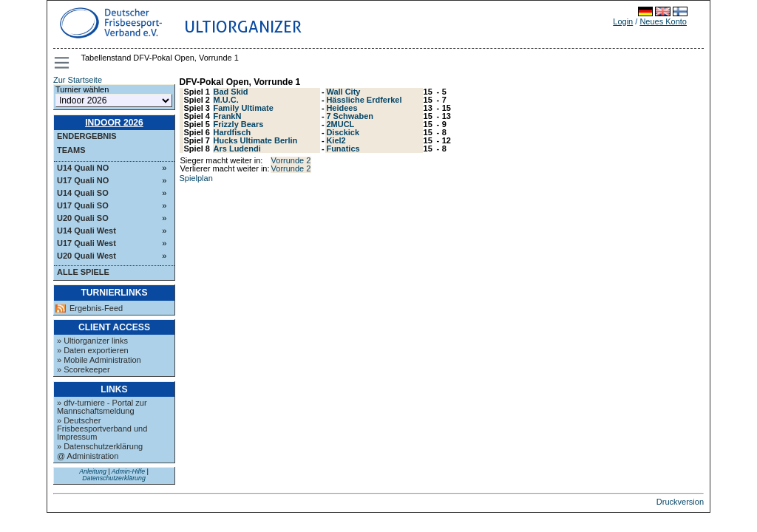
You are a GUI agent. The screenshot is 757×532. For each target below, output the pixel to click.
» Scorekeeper (84, 369)
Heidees (342, 108)
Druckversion (680, 502)
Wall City (343, 92)
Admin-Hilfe (128, 471)
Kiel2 (336, 140)
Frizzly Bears (239, 124)
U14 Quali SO (83, 193)
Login (623, 21)
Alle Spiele (83, 272)
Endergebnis (87, 136)
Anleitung (93, 471)
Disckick (343, 132)
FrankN (228, 116)
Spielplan (196, 178)
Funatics (343, 149)
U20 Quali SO (83, 218)
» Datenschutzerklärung (100, 446)
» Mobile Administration (99, 360)
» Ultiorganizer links (92, 341)
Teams (71, 150)
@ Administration (88, 456)
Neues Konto (663, 21)
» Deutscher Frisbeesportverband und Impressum (102, 429)
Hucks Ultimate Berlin (256, 140)
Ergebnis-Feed (96, 308)
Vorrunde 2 (291, 160)
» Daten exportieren (93, 350)
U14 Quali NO (83, 168)
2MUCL (340, 124)
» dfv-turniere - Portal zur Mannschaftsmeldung (102, 407)
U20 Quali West (86, 256)
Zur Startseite (78, 80)
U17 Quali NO (83, 180)
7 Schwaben (350, 116)
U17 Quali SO (83, 205)
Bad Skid (231, 92)
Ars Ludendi (237, 149)
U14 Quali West (86, 231)
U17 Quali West (86, 243)
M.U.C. (226, 100)
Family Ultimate (244, 108)
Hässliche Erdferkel (364, 100)
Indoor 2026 (114, 123)
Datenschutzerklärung (114, 478)
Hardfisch (232, 132)
